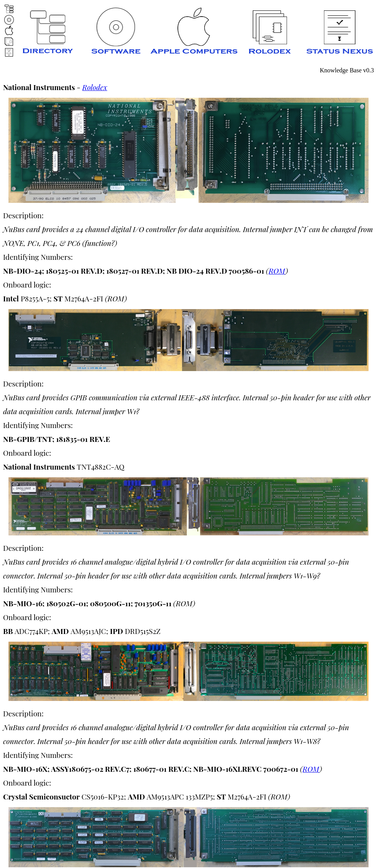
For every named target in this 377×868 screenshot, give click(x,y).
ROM (277, 271)
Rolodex (95, 87)
